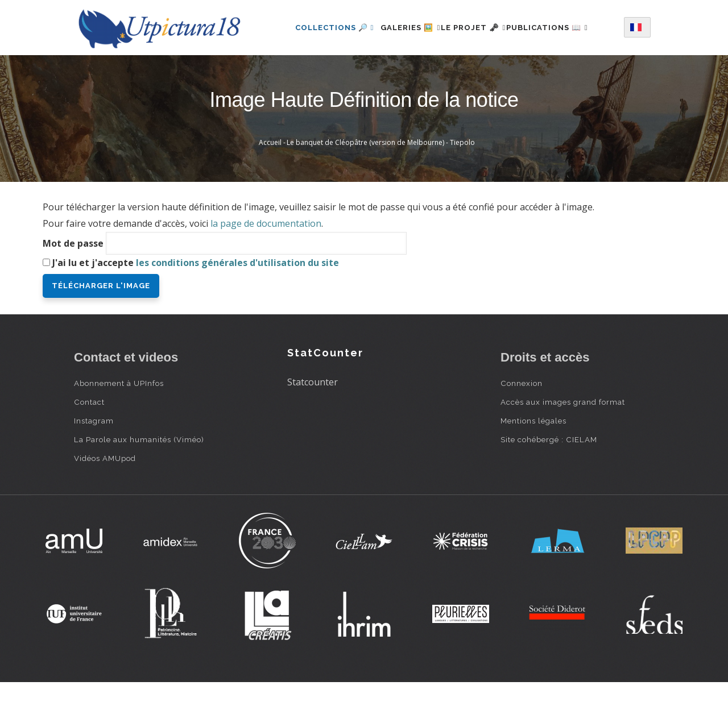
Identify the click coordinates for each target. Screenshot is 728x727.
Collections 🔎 (320, 25)
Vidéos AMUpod (105, 502)
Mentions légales (533, 465)
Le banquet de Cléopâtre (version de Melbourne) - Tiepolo (381, 187)
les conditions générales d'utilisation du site (237, 307)
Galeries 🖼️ (402, 25)
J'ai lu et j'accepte (196, 307)
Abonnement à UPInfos (119, 427)
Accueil (270, 187)
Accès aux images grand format (563, 446)
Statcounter (313, 426)
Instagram (94, 465)
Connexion (522, 427)
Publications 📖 (322, 74)
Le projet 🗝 (479, 25)
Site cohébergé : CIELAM (549, 484)
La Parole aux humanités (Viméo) (139, 484)
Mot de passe (73, 288)
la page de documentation (266, 268)
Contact (89, 446)
